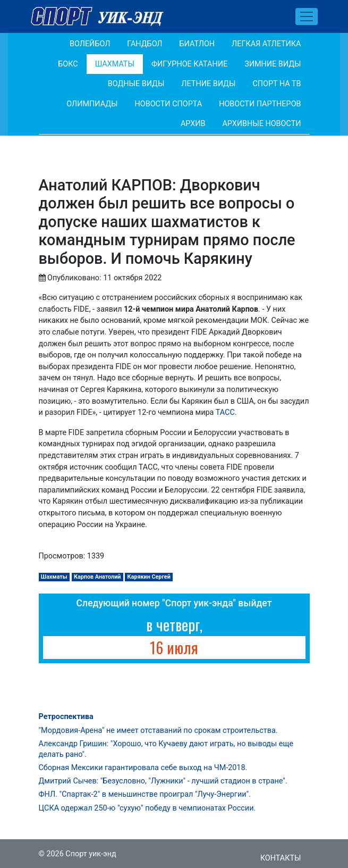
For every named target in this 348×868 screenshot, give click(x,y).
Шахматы (115, 64)
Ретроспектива (66, 717)
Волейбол (90, 44)
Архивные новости (261, 124)
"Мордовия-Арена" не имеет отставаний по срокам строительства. (158, 731)
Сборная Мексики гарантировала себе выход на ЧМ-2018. (143, 768)
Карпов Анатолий (97, 577)
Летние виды (208, 84)
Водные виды (136, 84)
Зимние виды (273, 64)
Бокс (68, 64)
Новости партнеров (260, 104)
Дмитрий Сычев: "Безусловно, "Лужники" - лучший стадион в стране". (163, 781)
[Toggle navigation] (307, 16)
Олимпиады (92, 104)
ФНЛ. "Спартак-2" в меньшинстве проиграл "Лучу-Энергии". (145, 794)
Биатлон (197, 44)
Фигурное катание (189, 64)
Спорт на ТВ (277, 84)
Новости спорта (169, 104)
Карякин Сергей (149, 577)
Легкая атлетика (266, 44)
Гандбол (145, 44)
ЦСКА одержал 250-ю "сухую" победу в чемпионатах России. (147, 808)
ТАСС (225, 412)
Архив (193, 124)
